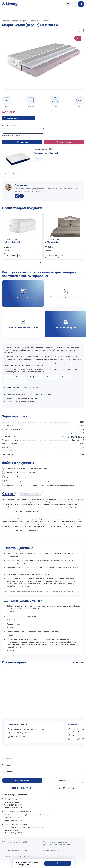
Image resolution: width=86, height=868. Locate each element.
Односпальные (11, 382)
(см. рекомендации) (76, 433)
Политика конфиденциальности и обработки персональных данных (57, 843)
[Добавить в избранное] (82, 30)
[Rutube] (73, 788)
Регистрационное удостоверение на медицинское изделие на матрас (31, 481)
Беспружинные (21, 377)
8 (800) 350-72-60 (22, 788)
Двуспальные (66, 377)
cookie (30, 862)
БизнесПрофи (24, 856)
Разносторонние (52, 377)
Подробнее (11, 255)
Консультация (64, 780)
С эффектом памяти (36, 377)
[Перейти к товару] (22, 236)
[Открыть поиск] (68, 4)
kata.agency (54, 850)
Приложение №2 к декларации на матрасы (21, 477)
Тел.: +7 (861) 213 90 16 (13, 818)
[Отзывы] (9, 494)
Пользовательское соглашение (15, 850)
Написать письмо (22, 780)
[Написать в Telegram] (17, 196)
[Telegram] (69, 788)
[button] (13, 174)
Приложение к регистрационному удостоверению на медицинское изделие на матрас (38, 485)
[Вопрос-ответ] (32, 494)
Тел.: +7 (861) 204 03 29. (14, 830)
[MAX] (64, 788)
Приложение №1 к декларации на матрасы (21, 472)
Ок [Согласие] (58, 863)
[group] (43, 61)
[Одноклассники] (55, 788)
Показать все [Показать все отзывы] (7, 536)
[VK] (60, 788)
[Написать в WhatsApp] (21, 196)
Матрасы (9, 377)
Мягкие (22, 382)
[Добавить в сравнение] (77, 30)
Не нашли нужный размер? (11, 135)
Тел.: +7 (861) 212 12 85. (13, 805)
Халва (47, 574)
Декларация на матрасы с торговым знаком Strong (24, 468)
